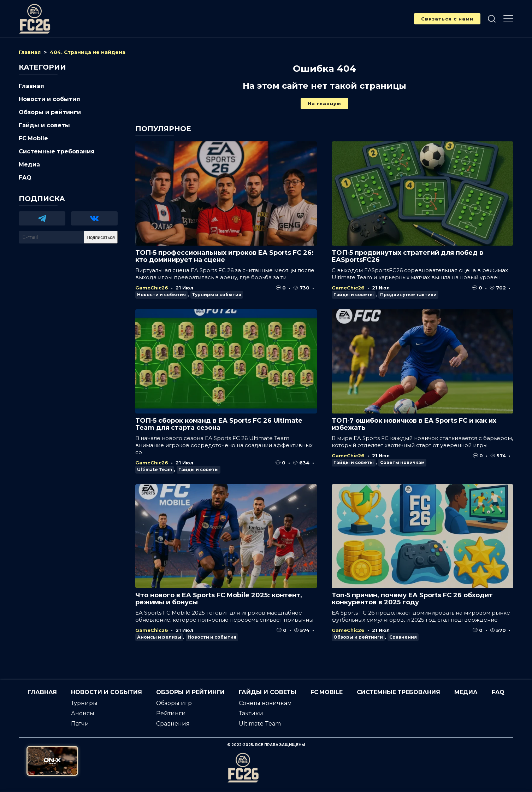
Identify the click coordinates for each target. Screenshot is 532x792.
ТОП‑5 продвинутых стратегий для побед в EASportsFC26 (407, 256)
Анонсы (83, 714)
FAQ (25, 178)
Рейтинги (171, 714)
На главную (324, 104)
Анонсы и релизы (159, 637)
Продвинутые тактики (408, 295)
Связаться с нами (447, 19)
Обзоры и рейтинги (358, 637)
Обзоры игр (174, 703)
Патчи (80, 724)
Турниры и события (217, 295)
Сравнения (403, 637)
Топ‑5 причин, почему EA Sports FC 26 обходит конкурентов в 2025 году (412, 599)
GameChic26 (152, 288)
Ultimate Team (155, 470)
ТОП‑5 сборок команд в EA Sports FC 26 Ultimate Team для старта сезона (219, 424)
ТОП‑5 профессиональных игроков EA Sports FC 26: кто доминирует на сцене (224, 256)
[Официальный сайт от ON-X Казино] (52, 761)
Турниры (84, 703)
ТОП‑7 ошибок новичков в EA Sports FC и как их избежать (414, 424)
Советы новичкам (402, 462)
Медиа (29, 165)
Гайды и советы (354, 295)
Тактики (251, 714)
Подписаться (101, 237)
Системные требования (57, 152)
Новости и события (161, 295)
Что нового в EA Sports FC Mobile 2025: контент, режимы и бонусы (219, 599)
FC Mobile (33, 139)
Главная (31, 86)
